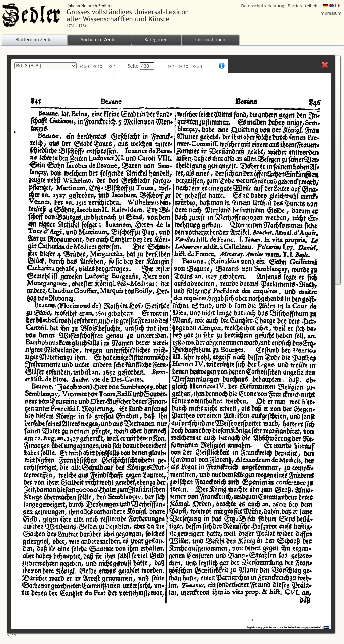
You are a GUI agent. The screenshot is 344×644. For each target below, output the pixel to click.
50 (84, 67)
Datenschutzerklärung (263, 6)
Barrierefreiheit (303, 6)
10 (98, 67)
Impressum (330, 13)
